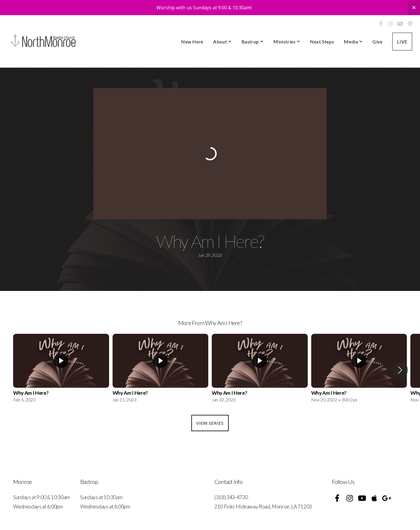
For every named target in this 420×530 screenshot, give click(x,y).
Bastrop (253, 42)
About (222, 42)
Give (378, 42)
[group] (61, 370)
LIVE (402, 42)
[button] (400, 370)
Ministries (287, 42)
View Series (210, 423)
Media (353, 42)
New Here (192, 42)
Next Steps (322, 42)
